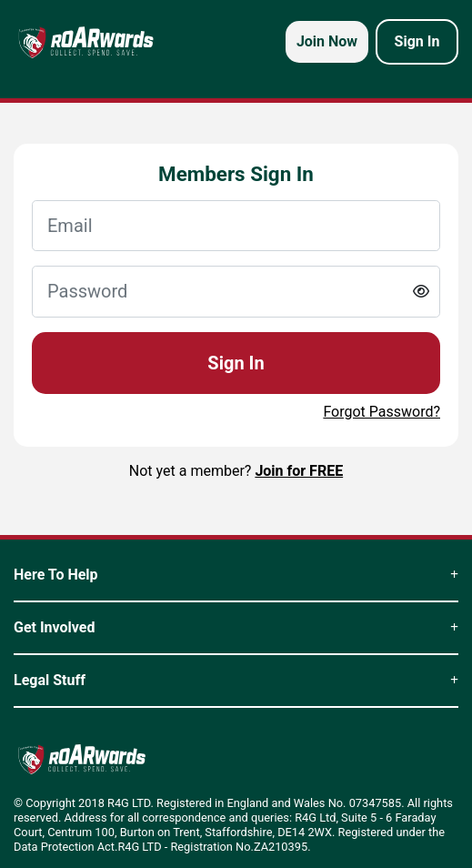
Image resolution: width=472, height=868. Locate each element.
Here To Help (236, 575)
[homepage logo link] (86, 42)
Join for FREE (299, 471)
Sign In (236, 363)
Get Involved (236, 627)
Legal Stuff (236, 680)
